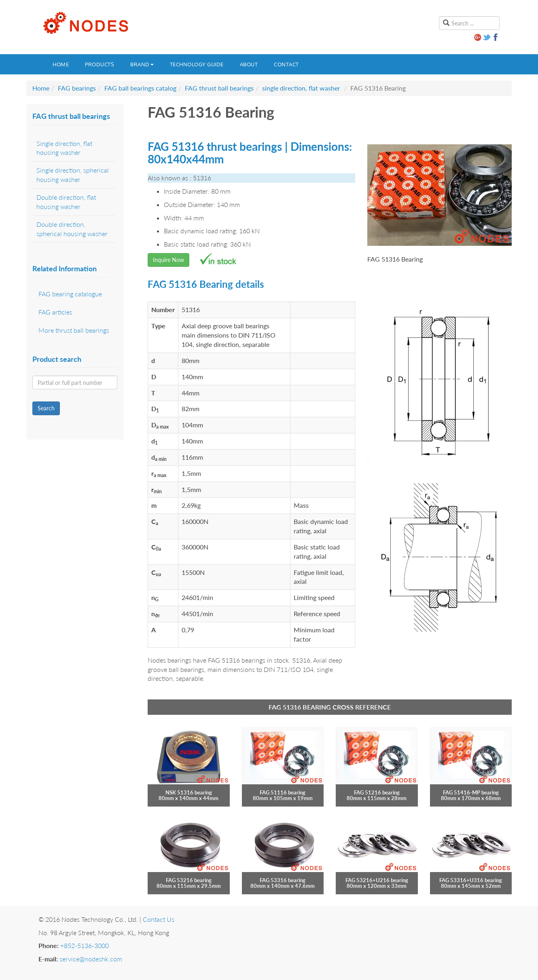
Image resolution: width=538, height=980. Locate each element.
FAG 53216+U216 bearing (377, 880)
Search (46, 408)
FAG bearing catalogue (70, 294)
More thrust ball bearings (74, 330)
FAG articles (55, 312)
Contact (286, 64)
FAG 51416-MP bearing (471, 792)
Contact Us (159, 919)
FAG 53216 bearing (189, 880)
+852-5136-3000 (85, 945)
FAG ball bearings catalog (140, 88)
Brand (142, 64)
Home (61, 64)
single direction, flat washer (301, 88)
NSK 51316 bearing (189, 792)
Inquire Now (168, 260)
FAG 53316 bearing (283, 880)
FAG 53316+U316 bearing (471, 880)
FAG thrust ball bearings (219, 88)
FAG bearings (77, 88)
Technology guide (197, 64)
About (249, 64)
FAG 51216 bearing (377, 792)
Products (100, 64)
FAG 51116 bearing (283, 792)
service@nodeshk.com (91, 959)
